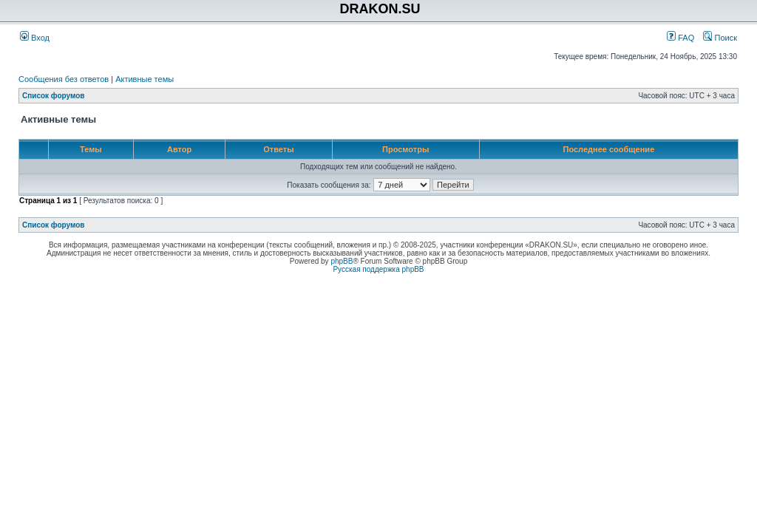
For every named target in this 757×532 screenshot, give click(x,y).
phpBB (342, 261)
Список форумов (54, 96)
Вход (35, 38)
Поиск (720, 38)
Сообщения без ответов (64, 79)
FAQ (680, 38)
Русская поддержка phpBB (378, 269)
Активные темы (145, 79)
